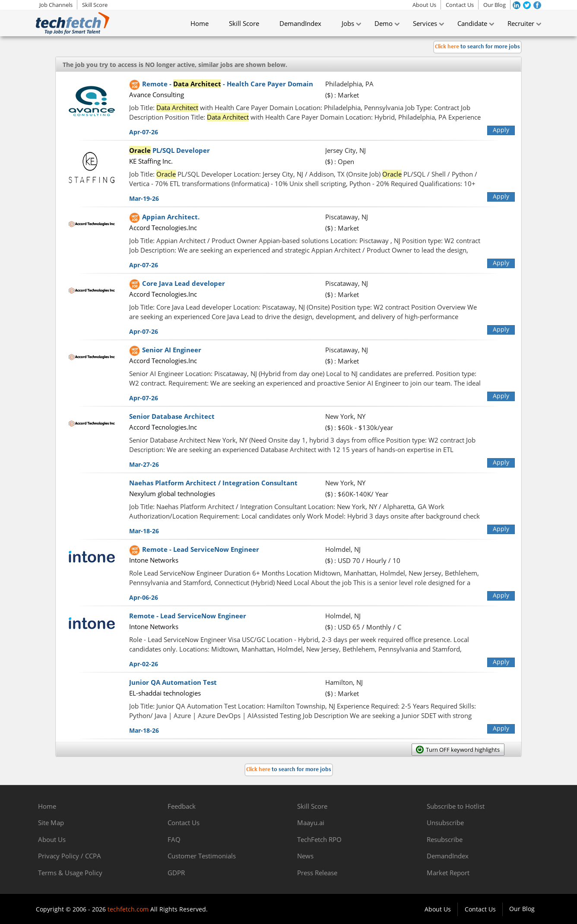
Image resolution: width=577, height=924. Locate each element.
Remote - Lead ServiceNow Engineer (201, 549)
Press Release (317, 873)
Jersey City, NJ (346, 150)
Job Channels (56, 5)
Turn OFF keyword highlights (463, 750)
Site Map (51, 823)
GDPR (176, 873)
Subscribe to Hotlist (456, 806)
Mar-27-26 (144, 464)
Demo (384, 23)
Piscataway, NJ (347, 217)
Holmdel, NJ (343, 549)
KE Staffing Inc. (151, 161)
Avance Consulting (157, 95)
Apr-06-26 (144, 597)
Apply (501, 130)
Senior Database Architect (172, 416)
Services (425, 23)
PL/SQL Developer (170, 150)
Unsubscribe (445, 823)
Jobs (348, 23)
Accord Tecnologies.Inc (163, 228)
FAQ (174, 839)
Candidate (472, 23)
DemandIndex (300, 23)
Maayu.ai (311, 823)
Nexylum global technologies (172, 494)
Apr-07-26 (144, 132)
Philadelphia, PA (349, 84)
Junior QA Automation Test (173, 682)
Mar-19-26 (144, 198)
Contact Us (460, 5)
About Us (424, 5)
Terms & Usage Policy (70, 873)
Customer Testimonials (202, 856)
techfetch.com (128, 909)
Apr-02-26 (144, 664)
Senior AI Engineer (172, 350)
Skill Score (95, 5)
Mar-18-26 (144, 531)
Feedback (182, 806)
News (305, 856)
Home (200, 23)
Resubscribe (445, 839)
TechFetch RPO (319, 839)
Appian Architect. (171, 217)
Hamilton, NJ (344, 682)
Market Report (448, 873)
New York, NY (345, 416)
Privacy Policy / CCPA (70, 856)
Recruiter (521, 23)
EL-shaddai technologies (165, 693)
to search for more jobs (477, 47)
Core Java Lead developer (184, 283)
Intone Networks (154, 560)
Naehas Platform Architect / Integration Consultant (213, 483)
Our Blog (495, 5)
